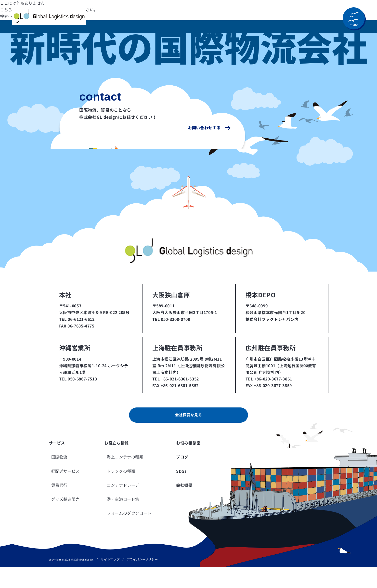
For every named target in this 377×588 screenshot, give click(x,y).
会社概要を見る (188, 435)
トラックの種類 (121, 492)
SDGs (181, 492)
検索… (6, 16)
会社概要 (184, 506)
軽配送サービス (65, 492)
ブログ (182, 478)
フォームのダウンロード (129, 534)
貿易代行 (59, 506)
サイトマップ (110, 581)
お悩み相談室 (188, 464)
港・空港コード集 (123, 520)
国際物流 (59, 478)
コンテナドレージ (123, 506)
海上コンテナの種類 (125, 478)
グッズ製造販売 (65, 520)
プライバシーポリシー (142, 581)
